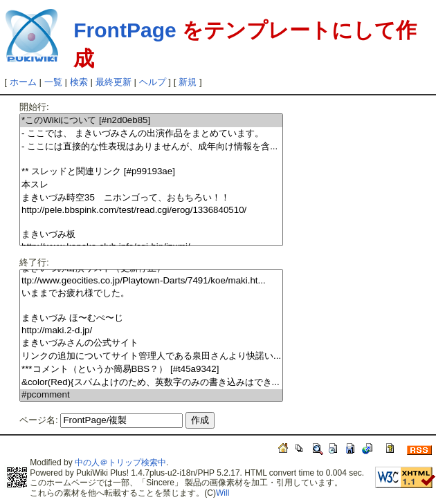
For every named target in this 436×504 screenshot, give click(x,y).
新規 (188, 82)
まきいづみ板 (151, 235)
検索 (79, 82)
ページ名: (39, 420)
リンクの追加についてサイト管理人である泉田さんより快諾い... (151, 356)
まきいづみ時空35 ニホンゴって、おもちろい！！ (151, 198)
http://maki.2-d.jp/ (151, 331)
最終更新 (113, 82)
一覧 (53, 82)
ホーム (23, 82)
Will (222, 493)
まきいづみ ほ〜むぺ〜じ (151, 318)
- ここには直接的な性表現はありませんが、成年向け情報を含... (151, 147)
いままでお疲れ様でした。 (151, 293)
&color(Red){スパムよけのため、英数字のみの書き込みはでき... (151, 383)
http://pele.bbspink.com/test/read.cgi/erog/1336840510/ (151, 211)
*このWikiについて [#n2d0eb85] (151, 121)
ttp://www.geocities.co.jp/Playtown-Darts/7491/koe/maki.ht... (151, 281)
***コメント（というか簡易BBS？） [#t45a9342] (151, 370)
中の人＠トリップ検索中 (120, 463)
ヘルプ (153, 82)
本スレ (151, 185)
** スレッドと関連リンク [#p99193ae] (151, 172)
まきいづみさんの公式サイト (151, 343)
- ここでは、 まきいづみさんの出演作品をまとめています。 (151, 134)
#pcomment (151, 395)
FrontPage (125, 30)
